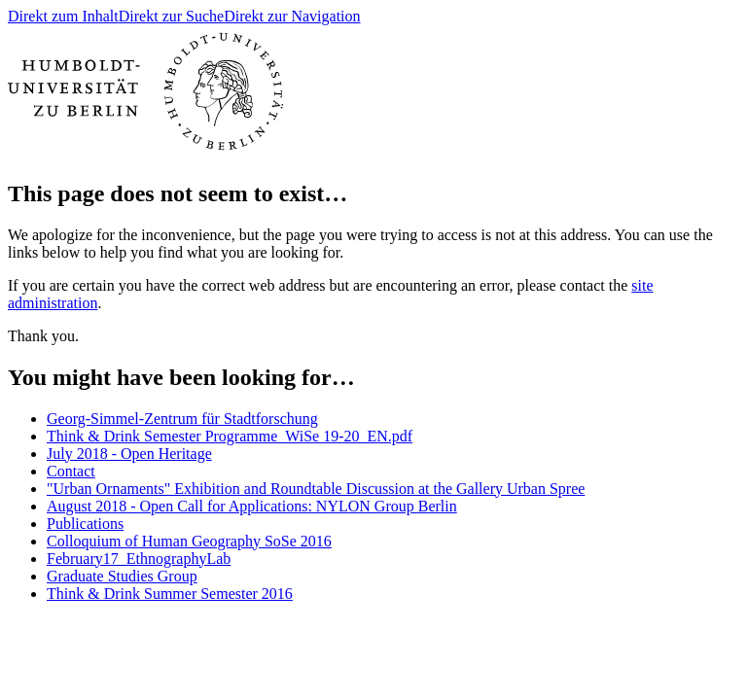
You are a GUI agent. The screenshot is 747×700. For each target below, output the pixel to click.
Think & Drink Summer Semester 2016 (170, 594)
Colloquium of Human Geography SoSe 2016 (189, 541)
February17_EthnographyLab (139, 559)
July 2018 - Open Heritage (129, 454)
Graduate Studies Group (122, 576)
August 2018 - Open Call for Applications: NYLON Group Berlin (252, 506)
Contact (71, 471)
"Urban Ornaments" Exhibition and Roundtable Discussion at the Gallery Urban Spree (316, 489)
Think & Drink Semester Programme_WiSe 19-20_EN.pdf (230, 436)
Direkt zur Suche (171, 16)
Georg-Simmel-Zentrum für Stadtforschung (182, 419)
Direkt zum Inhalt (63, 16)
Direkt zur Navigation (292, 16)
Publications (85, 524)
